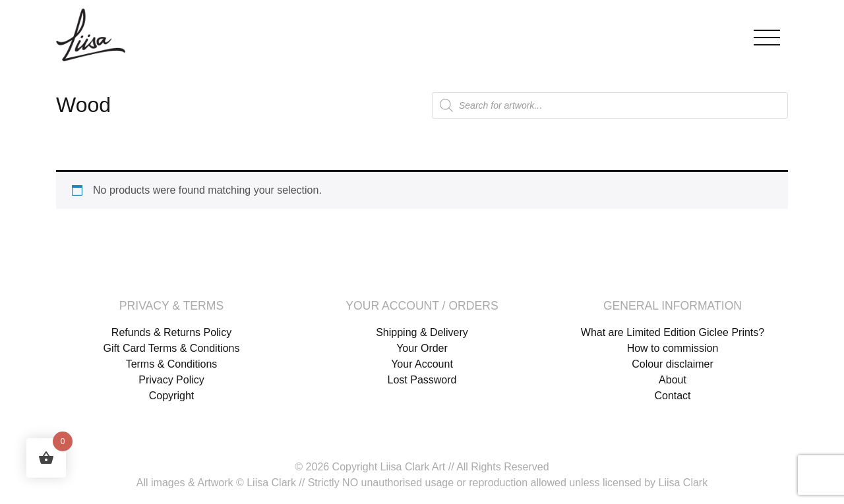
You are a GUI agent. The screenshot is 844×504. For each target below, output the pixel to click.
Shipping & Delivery (422, 332)
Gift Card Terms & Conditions (172, 348)
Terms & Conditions (172, 364)
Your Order (422, 348)
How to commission (673, 348)
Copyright (171, 396)
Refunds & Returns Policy (171, 332)
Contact (672, 396)
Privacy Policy (171, 380)
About (673, 380)
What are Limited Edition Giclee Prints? (673, 332)
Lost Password (422, 380)
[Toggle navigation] (767, 35)
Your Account (422, 364)
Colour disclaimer (673, 364)
